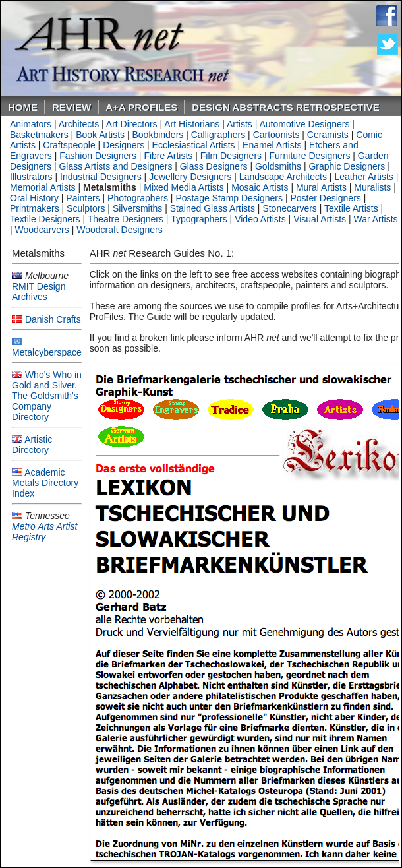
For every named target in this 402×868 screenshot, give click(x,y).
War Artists (375, 219)
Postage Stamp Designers (229, 198)
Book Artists (100, 135)
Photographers (138, 198)
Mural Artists (321, 187)
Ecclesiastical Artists (194, 145)
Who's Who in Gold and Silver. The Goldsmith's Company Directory (47, 396)
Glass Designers (214, 166)
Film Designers (231, 156)
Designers (124, 145)
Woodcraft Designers (119, 230)
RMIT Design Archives (39, 292)
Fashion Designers (98, 156)
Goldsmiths (278, 166)
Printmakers (35, 208)
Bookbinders (158, 135)
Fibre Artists (168, 156)
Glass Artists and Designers (115, 166)
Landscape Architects (283, 177)
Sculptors (86, 208)
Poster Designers (325, 198)
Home (23, 107)
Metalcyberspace (47, 352)
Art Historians (192, 124)
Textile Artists (351, 208)
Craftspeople (69, 145)
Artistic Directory (32, 445)
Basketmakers (39, 135)
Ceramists (328, 135)
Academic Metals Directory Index (45, 483)
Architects (79, 124)
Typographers (199, 219)
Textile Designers (45, 219)
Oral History (34, 198)
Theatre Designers (126, 219)
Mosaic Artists (260, 187)
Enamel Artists (272, 145)
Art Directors (132, 124)
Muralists (372, 187)
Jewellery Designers (190, 177)
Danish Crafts (53, 319)
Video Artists (260, 219)
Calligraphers (218, 135)
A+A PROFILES (141, 107)
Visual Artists (320, 219)
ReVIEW (72, 107)
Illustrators (31, 177)
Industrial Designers (101, 177)
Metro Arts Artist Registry (44, 532)
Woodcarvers (42, 230)
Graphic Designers (347, 166)
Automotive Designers (305, 124)
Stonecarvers (289, 208)
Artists (240, 124)
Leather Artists (364, 177)
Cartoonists (276, 135)
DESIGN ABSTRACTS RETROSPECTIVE (285, 107)
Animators (31, 124)
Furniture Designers (310, 156)
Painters (83, 198)
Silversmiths (137, 208)
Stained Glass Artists (213, 208)
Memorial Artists (43, 187)
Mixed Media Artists (184, 187)
